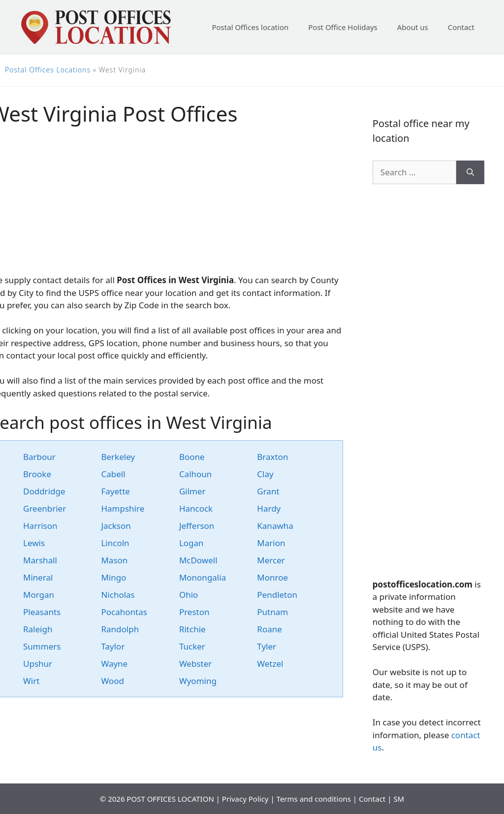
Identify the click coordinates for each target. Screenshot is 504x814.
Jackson (116, 526)
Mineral (38, 577)
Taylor (113, 646)
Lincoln (115, 543)
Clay (265, 474)
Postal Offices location (250, 27)
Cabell (113, 474)
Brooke (37, 474)
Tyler (267, 646)
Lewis (34, 543)
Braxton (272, 457)
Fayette (115, 491)
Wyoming (198, 681)
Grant (268, 491)
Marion (271, 543)
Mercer (271, 560)
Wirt (31, 681)
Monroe (272, 577)
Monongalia (203, 577)
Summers (42, 646)
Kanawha (275, 526)
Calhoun (195, 474)
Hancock (196, 508)
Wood (112, 681)
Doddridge (44, 491)
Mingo (113, 577)
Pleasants (42, 612)
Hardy (269, 508)
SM (399, 799)
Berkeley (118, 457)
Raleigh (38, 629)
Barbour (39, 457)
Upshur (38, 664)
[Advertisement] (428, 381)
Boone (192, 457)
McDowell (198, 560)
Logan (191, 543)
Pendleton (277, 595)
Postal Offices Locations (48, 70)
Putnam (272, 612)
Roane (269, 629)
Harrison (40, 526)
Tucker (192, 646)
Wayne (114, 664)
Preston (194, 612)
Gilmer (192, 491)
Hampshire (123, 508)
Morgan (39, 595)
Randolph (120, 629)
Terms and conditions (314, 799)
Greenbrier (45, 508)
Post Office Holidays (343, 27)
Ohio (189, 595)
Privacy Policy (245, 799)
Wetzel (270, 664)
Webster (195, 664)
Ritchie (192, 629)
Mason (114, 560)
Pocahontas (124, 612)
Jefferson (197, 526)
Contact (461, 27)
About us (413, 27)
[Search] (470, 172)
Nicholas (118, 595)
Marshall (40, 560)
